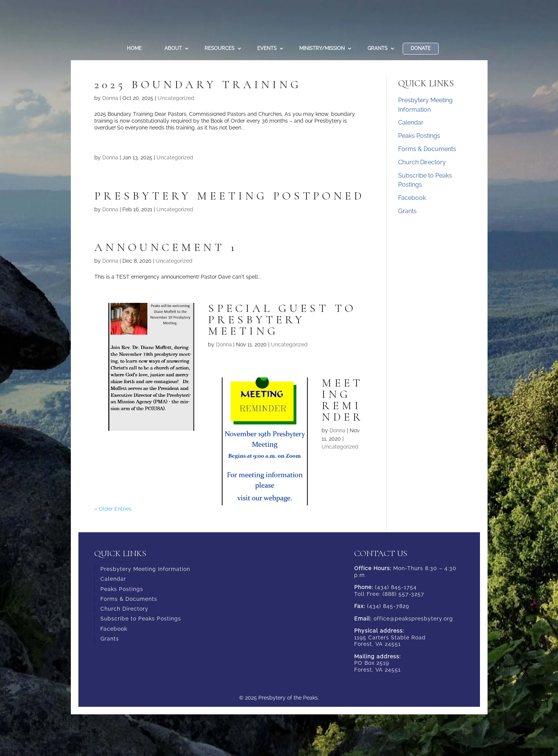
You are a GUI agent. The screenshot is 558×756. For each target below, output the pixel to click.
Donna (110, 98)
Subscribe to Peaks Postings (141, 619)
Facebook (412, 198)
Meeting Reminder (343, 400)
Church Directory (422, 162)
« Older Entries (113, 509)
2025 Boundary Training (198, 85)
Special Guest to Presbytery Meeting (282, 320)
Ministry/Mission (322, 48)
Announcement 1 (166, 247)
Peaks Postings (419, 136)
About (173, 48)
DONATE (421, 48)
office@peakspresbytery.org (413, 619)
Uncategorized (176, 98)
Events (267, 48)
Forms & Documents (427, 149)
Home (134, 48)
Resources (220, 48)
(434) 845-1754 (396, 587)
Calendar (411, 122)
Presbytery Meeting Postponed (229, 196)
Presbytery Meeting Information (145, 569)
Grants (377, 48)
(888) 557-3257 (403, 594)
